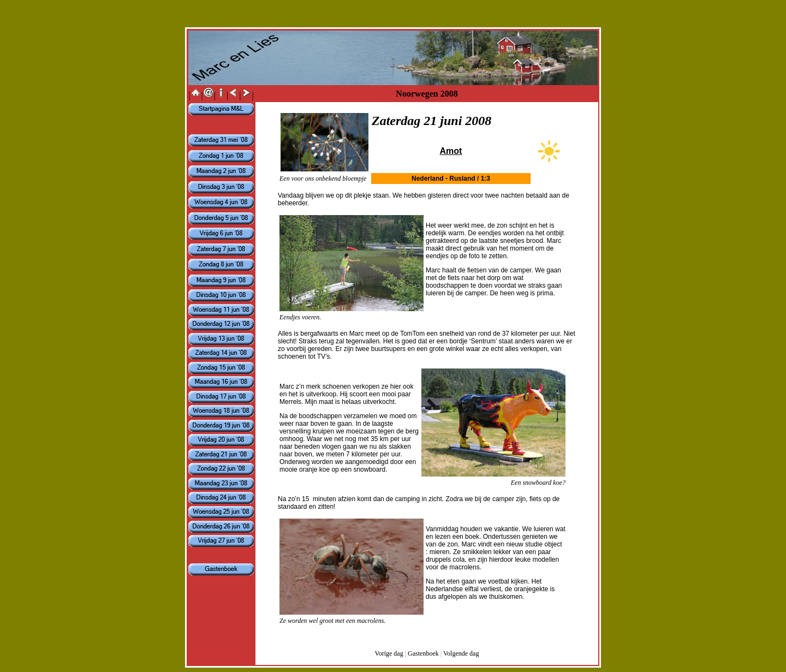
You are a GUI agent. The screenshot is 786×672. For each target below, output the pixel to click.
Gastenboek (423, 653)
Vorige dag (389, 653)
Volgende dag (461, 653)
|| (195, 95)
